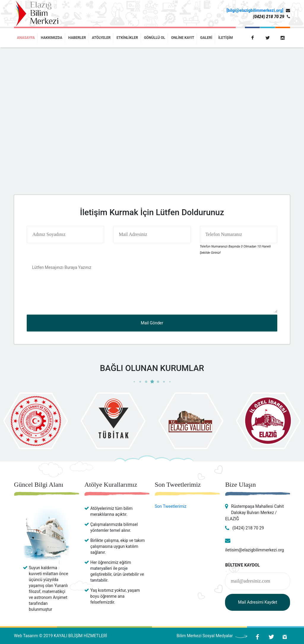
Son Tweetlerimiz (171, 506)
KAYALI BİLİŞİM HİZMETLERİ (80, 636)
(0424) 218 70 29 (269, 17)
